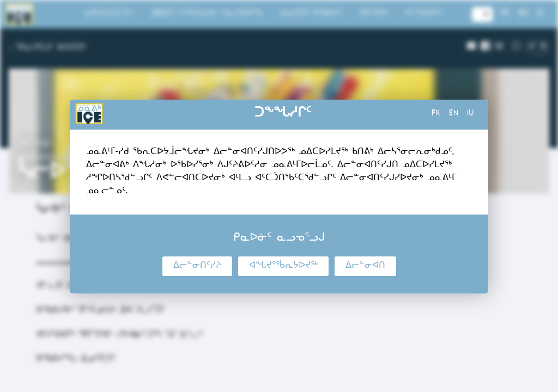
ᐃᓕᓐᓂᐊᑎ (365, 266)
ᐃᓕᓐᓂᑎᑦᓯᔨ (197, 266)
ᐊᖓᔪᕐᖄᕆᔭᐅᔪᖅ (283, 266)
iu (471, 114)
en (454, 114)
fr (436, 114)
